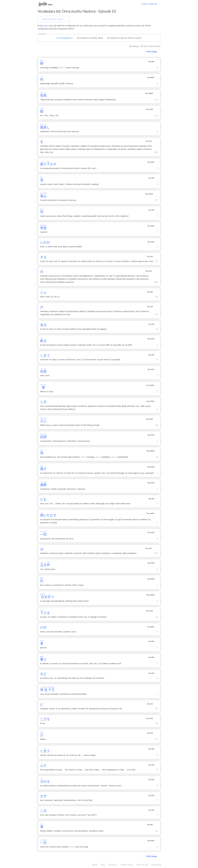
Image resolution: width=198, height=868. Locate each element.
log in (46, 26)
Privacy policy (127, 865)
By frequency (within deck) (90, 38)
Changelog (156, 865)
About (95, 865)
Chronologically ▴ (65, 38)
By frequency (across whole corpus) (124, 38)
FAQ (103, 865)
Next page (152, 52)
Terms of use (142, 865)
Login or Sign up (149, 4)
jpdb (43, 4)
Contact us (113, 865)
